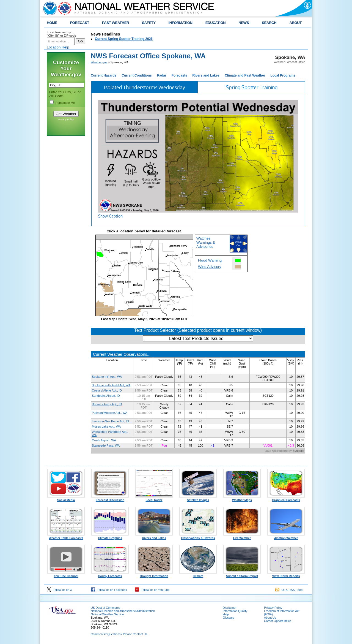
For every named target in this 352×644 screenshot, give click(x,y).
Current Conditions (137, 75)
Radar (162, 75)
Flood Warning (210, 260)
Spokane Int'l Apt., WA (107, 377)
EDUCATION (215, 23)
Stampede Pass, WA (106, 445)
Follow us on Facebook (109, 590)
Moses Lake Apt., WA (106, 426)
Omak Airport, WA (104, 440)
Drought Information (154, 575)
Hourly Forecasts (110, 575)
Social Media (66, 499)
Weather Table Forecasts (66, 537)
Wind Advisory (210, 267)
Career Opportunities (278, 621)
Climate (198, 575)
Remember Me (65, 103)
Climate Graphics (110, 537)
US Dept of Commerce (105, 608)
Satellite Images (198, 499)
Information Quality (235, 611)
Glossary (229, 618)
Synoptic (298, 451)
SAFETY (149, 23)
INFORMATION (181, 23)
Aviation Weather (286, 537)
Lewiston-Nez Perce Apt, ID (110, 421)
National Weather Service (107, 614)
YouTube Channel (66, 575)
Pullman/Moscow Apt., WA (110, 413)
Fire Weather (242, 537)
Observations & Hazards (198, 537)
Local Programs (283, 75)
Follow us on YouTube (152, 590)
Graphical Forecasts (286, 499)
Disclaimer (230, 608)
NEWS (244, 23)
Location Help (58, 47)
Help (226, 614)
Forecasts (179, 75)
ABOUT (295, 23)
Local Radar (154, 499)
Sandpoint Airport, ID (106, 396)
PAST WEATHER (116, 23)
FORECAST (80, 23)
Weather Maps (242, 499)
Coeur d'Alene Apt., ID (107, 390)
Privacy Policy (66, 119)
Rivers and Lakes (206, 75)
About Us (270, 618)
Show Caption (110, 216)
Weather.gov (99, 62)
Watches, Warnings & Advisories (206, 242)
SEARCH (269, 23)
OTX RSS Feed (289, 590)
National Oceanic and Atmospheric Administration (123, 611)
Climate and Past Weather (245, 75)
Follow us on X (59, 590)
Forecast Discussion (110, 499)
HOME (52, 23)
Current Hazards (104, 75)
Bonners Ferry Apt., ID (107, 404)
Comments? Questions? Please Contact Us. (119, 634)
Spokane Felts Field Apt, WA (111, 385)
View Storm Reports (286, 575)
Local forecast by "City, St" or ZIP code (61, 34)
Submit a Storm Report (242, 575)
